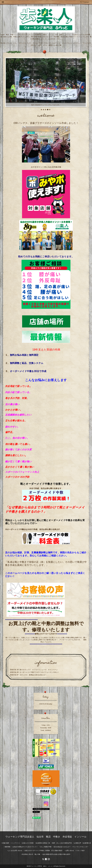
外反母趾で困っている (17, 386)
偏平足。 (10, 432)
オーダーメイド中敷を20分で (26, 371)
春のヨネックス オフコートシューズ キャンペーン (39, 670)
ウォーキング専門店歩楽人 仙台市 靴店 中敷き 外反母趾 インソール (46, 837)
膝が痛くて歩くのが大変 (18, 450)
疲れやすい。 (12, 427)
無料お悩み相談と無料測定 (24, 355)
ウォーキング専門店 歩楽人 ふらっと (42, 866)
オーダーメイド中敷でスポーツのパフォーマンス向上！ (39, 672)
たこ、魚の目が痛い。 (17, 438)
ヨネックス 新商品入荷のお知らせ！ (33, 675)
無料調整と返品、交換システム (27, 363)
